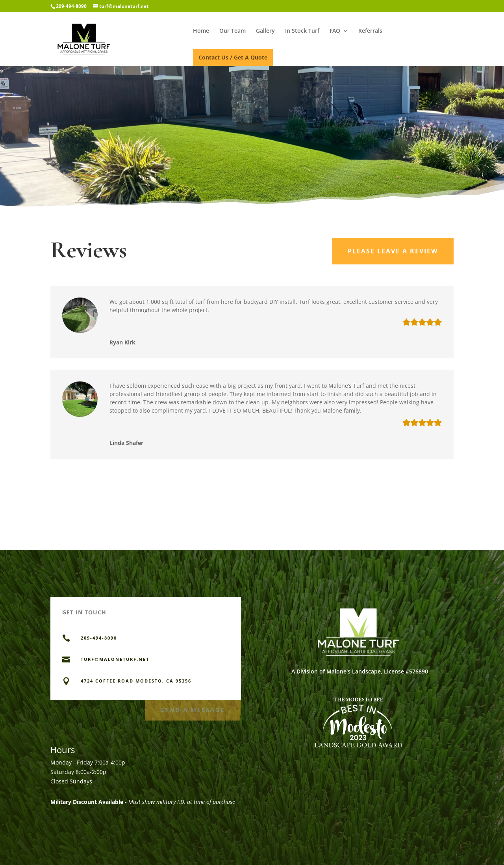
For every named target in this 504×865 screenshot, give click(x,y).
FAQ (335, 31)
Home (201, 31)
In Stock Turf (302, 31)
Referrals (370, 31)
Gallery (265, 31)
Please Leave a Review (393, 251)
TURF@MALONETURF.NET (115, 659)
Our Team (233, 31)
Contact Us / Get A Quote (233, 57)
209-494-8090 (71, 6)
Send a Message (192, 708)
